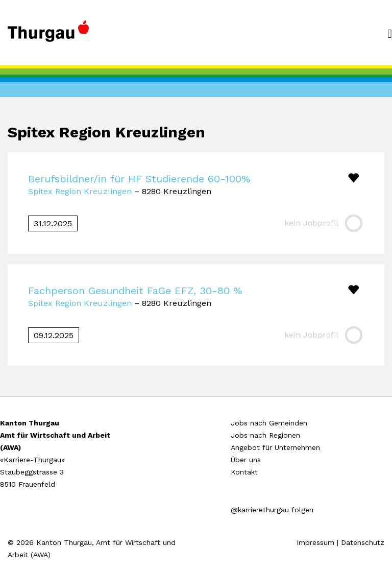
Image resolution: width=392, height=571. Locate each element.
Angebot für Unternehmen (275, 447)
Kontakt (244, 472)
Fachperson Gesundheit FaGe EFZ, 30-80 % (135, 291)
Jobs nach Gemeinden (269, 423)
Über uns (246, 460)
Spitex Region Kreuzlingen (80, 191)
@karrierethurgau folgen (272, 510)
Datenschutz (363, 542)
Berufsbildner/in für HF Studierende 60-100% (139, 179)
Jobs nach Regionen (265, 435)
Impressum (315, 542)
